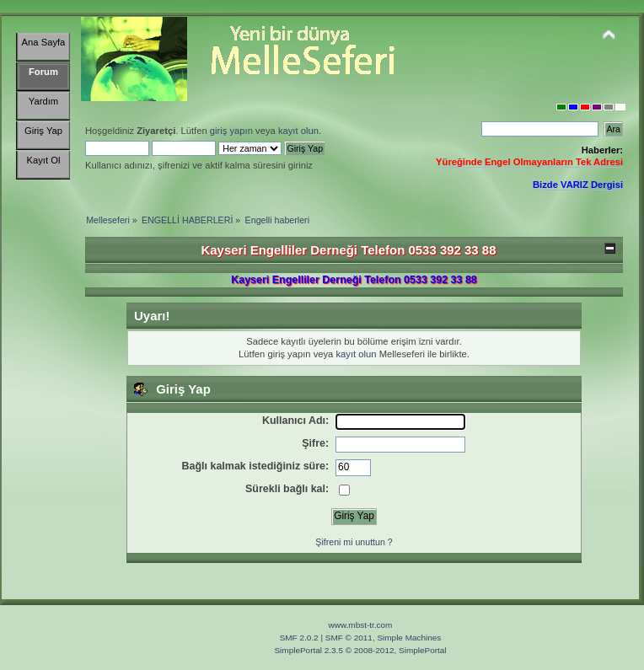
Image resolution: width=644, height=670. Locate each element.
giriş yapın (231, 131)
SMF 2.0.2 (299, 638)
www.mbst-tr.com (361, 625)
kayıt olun (298, 131)
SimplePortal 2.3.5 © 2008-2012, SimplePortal (360, 650)
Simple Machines (409, 638)
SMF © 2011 (349, 638)
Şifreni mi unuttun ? (354, 542)
